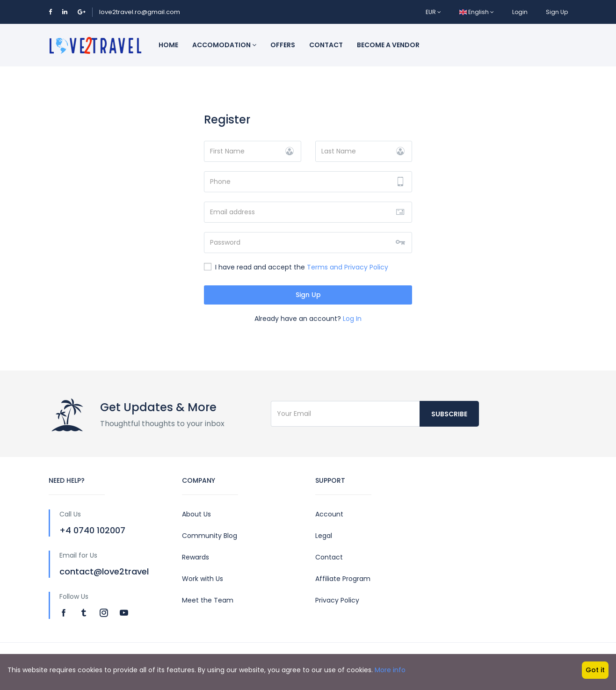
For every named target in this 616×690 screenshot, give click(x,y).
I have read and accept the (296, 267)
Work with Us (203, 579)
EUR (433, 12)
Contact (326, 45)
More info (390, 670)
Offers (283, 45)
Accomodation (224, 45)
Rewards (196, 557)
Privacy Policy (337, 600)
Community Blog (210, 536)
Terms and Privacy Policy (348, 267)
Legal (324, 536)
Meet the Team (208, 600)
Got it (595, 670)
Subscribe (449, 414)
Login (520, 12)
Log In (352, 319)
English (477, 12)
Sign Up (557, 12)
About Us (196, 514)
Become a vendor (388, 45)
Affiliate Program (343, 579)
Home (168, 45)
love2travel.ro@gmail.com (140, 12)
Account (329, 514)
